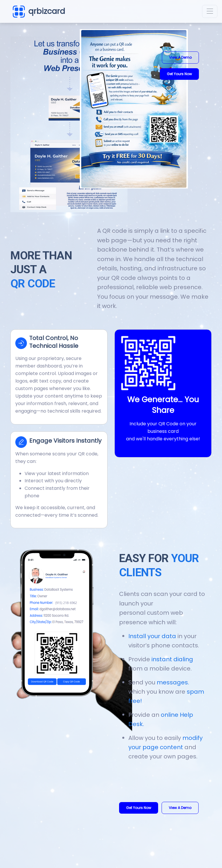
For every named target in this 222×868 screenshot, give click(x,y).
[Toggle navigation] (210, 11)
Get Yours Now (179, 74)
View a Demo (180, 57)
